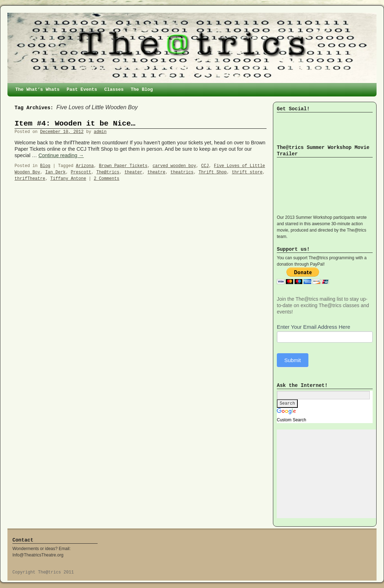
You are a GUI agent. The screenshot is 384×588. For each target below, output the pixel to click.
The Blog (142, 90)
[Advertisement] (330, 474)
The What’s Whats (37, 90)
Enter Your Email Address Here (314, 327)
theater (133, 172)
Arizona (85, 166)
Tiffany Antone (68, 179)
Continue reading (61, 155)
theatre (157, 172)
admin (100, 132)
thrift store (247, 172)
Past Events (82, 90)
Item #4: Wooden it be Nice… (75, 124)
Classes (114, 90)
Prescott (81, 172)
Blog (45, 166)
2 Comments (106, 179)
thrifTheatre (30, 179)
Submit (293, 360)
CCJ (205, 166)
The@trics (108, 172)
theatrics (182, 172)
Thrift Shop (213, 172)
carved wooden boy (174, 166)
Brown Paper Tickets (123, 166)
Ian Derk (55, 172)
